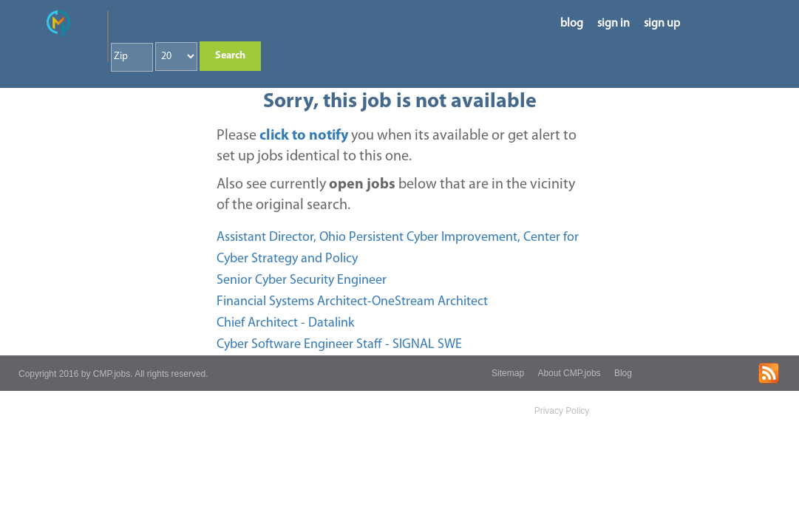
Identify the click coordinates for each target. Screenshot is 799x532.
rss (769, 373)
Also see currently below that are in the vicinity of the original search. (396, 195)
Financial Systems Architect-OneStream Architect (352, 302)
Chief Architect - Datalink (285, 323)
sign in (613, 24)
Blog (623, 373)
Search (230, 56)
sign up (662, 24)
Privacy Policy (562, 411)
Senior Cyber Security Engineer (302, 280)
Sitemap (508, 373)
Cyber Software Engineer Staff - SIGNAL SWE (339, 345)
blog (572, 24)
